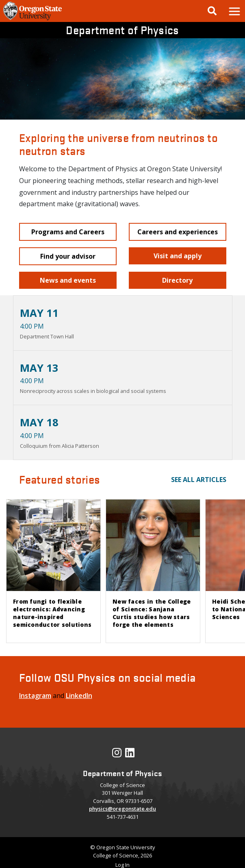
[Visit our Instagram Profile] (117, 755)
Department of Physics (122, 30)
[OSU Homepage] (33, 20)
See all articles (199, 480)
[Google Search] (212, 11)
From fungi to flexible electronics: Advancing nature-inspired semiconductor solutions (52, 613)
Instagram (35, 696)
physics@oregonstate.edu (122, 809)
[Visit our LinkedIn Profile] (130, 755)
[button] (234, 11)
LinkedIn (79, 696)
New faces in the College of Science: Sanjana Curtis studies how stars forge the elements (152, 613)
